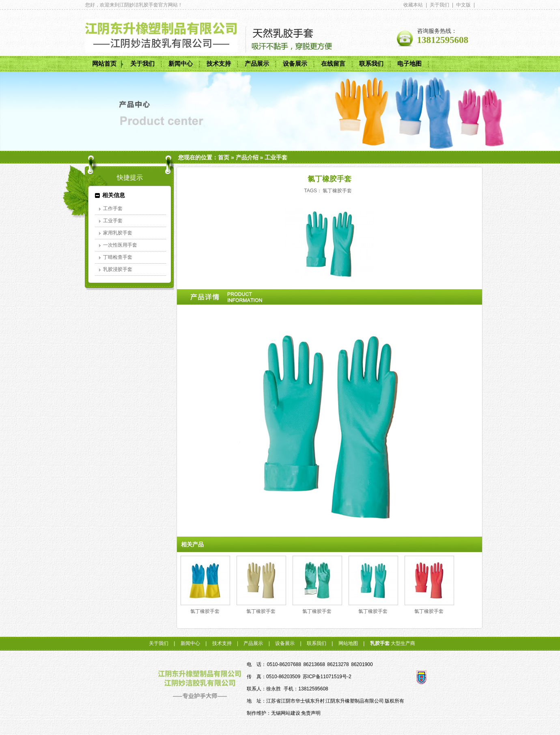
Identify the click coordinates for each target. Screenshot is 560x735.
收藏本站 (413, 5)
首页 (224, 157)
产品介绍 (247, 157)
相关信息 (114, 195)
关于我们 (439, 5)
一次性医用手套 (120, 245)
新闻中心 (181, 64)
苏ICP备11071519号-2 (327, 677)
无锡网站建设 (286, 713)
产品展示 (257, 64)
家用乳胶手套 (118, 233)
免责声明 (311, 713)
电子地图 (409, 64)
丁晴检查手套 (118, 257)
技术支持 (219, 64)
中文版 (463, 5)
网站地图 (348, 643)
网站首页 (104, 64)
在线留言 (333, 64)
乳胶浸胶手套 (118, 269)
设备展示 (295, 64)
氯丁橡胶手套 (337, 191)
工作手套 (113, 208)
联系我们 (371, 64)
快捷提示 (130, 177)
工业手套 (276, 157)
